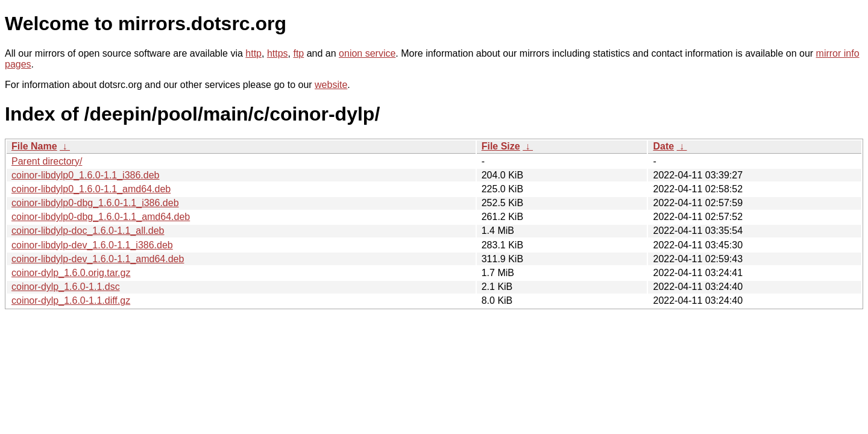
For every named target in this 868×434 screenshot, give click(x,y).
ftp (298, 53)
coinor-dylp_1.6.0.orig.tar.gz (71, 273)
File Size (501, 146)
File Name (34, 146)
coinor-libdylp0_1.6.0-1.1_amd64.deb (91, 189)
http (253, 53)
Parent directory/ (47, 161)
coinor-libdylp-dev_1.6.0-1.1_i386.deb (92, 245)
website (331, 85)
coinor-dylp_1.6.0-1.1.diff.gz (71, 300)
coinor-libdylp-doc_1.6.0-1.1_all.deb (88, 231)
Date (663, 146)
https (278, 53)
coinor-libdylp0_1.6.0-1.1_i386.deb (86, 175)
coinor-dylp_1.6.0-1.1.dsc (66, 287)
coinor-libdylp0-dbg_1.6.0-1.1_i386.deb (95, 203)
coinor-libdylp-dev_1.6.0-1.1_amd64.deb (98, 259)
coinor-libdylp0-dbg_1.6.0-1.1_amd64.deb (101, 217)
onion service (367, 53)
